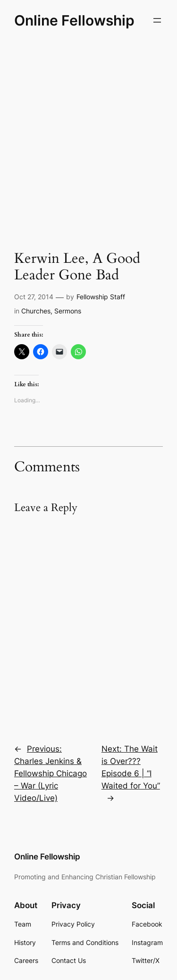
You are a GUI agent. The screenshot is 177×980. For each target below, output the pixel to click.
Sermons (68, 311)
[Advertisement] (88, 139)
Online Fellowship (74, 20)
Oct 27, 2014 (34, 297)
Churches (36, 311)
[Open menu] (157, 20)
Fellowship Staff (101, 297)
